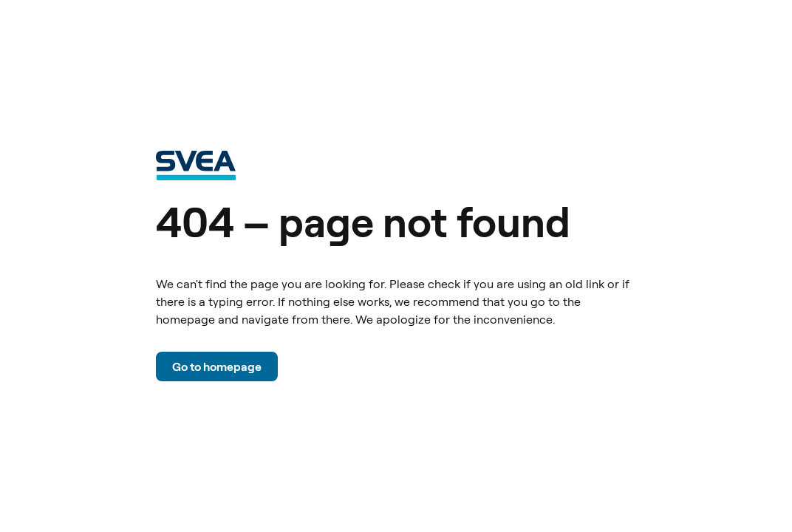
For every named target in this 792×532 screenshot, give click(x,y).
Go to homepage (217, 366)
